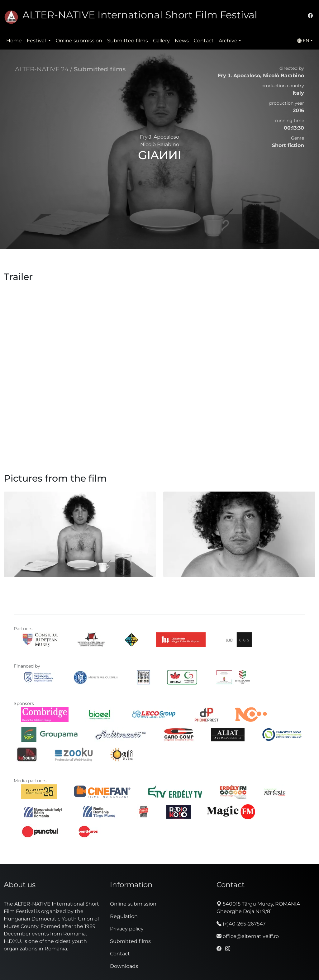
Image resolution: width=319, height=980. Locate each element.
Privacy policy (127, 929)
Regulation (124, 916)
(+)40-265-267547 (241, 924)
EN (303, 40)
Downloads (124, 966)
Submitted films (128, 41)
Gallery (161, 41)
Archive (228, 41)
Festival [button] (37, 41)
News (182, 41)
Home (14, 41)
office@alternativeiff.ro (248, 936)
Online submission (79, 41)
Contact (204, 41)
